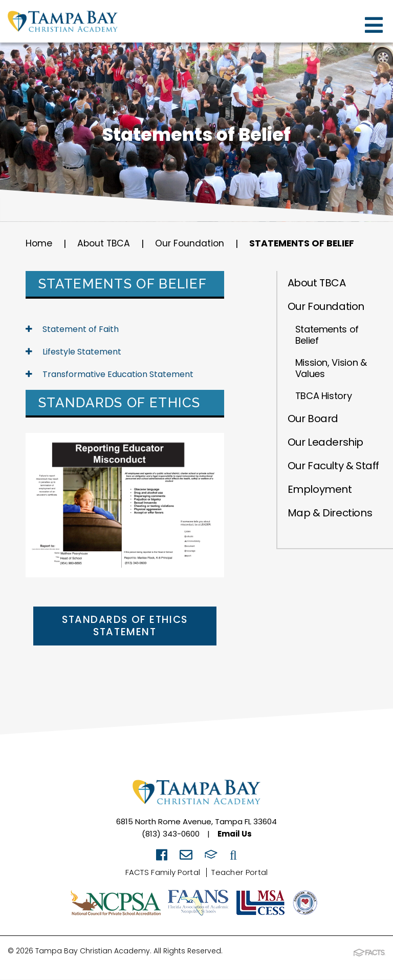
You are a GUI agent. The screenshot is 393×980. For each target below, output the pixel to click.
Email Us (235, 835)
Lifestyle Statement (73, 352)
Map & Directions (330, 513)
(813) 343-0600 (171, 835)
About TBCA (105, 244)
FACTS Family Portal (163, 873)
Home (39, 244)
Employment (320, 489)
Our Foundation (193, 244)
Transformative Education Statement (110, 374)
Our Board (313, 419)
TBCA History (324, 396)
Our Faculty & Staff (333, 466)
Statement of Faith (72, 329)
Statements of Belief (307, 244)
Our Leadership (325, 442)
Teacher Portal (239, 873)
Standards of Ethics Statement (125, 627)
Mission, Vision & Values (331, 368)
